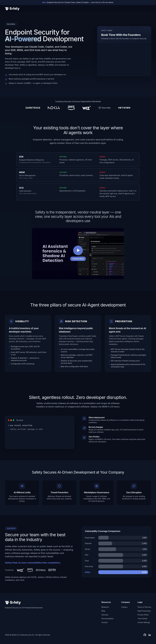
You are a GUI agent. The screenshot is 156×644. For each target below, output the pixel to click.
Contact (105, 622)
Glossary (105, 615)
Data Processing (144, 611)
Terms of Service (144, 607)
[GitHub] (145, 635)
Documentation (108, 619)
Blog (103, 611)
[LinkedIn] (150, 635)
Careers (124, 607)
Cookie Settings (144, 622)
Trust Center (142, 619)
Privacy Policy (143, 615)
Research (105, 607)
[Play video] (78, 254)
